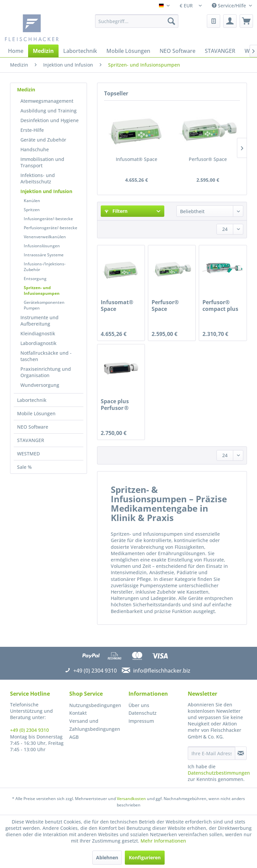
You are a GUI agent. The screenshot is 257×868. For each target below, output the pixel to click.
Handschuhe (35, 149)
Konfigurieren (145, 857)
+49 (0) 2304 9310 (29, 730)
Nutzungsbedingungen (95, 705)
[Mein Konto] (230, 21)
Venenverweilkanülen (45, 237)
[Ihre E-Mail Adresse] (211, 753)
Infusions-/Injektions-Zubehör (45, 267)
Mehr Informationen (163, 841)
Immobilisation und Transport (42, 162)
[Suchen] (171, 21)
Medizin (26, 90)
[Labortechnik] (80, 51)
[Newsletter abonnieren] (241, 753)
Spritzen (32, 210)
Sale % (24, 467)
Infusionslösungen (42, 246)
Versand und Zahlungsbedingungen (95, 725)
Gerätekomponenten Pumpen (44, 305)
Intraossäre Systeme (44, 255)
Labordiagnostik (38, 343)
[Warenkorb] (246, 21)
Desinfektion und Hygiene (50, 120)
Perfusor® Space (208, 159)
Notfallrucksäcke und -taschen (46, 356)
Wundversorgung (40, 385)
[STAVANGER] (220, 51)
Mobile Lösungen (36, 413)
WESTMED (28, 454)
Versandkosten (131, 799)
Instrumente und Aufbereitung (39, 321)
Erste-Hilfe (32, 130)
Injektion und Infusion (46, 191)
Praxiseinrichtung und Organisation (46, 372)
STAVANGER (31, 440)
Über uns (139, 705)
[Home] (16, 51)
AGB (74, 737)
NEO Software (33, 427)
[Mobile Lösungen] (128, 51)
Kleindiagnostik (38, 333)
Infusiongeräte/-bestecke (48, 219)
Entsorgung (35, 279)
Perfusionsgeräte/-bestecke (51, 228)
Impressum (141, 721)
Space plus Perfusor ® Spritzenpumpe (121, 405)
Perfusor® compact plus (220, 306)
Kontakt (78, 713)
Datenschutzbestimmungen (219, 773)
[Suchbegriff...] (137, 21)
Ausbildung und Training (49, 111)
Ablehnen (107, 857)
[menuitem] (137, 21)
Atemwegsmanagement (47, 101)
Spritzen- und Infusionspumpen (42, 290)
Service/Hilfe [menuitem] (230, 6)
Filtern (116, 211)
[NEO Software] (178, 51)
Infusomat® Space (137, 159)
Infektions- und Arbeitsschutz (38, 178)
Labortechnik (32, 400)
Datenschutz (143, 713)
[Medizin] (43, 51)
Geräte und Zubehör (43, 140)
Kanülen (32, 201)
